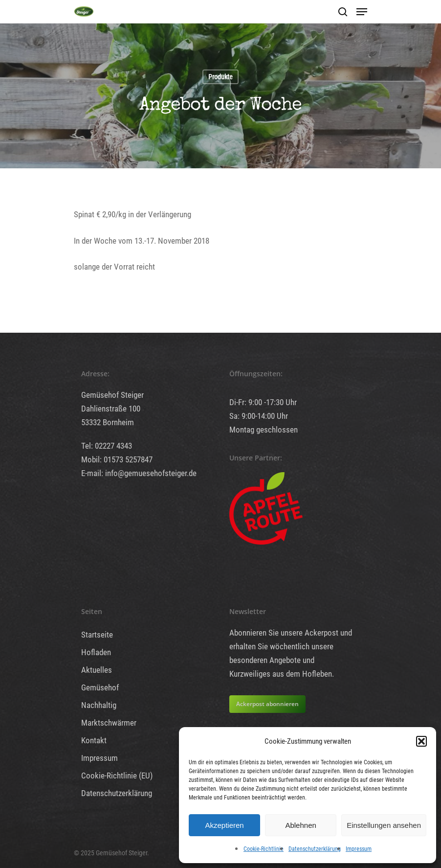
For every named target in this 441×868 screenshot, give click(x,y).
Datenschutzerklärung (315, 849)
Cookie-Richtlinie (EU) (117, 776)
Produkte (220, 77)
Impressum (359, 849)
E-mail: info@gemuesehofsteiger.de (139, 473)
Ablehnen (300, 825)
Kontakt (94, 740)
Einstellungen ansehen (384, 825)
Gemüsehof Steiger (112, 395)
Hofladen (96, 652)
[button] (421, 741)
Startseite (97, 635)
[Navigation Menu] (362, 12)
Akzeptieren (224, 825)
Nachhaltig (99, 705)
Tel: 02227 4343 (107, 446)
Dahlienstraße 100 (111, 409)
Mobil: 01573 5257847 (117, 459)
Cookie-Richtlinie (264, 849)
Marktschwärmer (109, 723)
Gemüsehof (100, 687)
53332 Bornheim (108, 422)
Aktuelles (97, 670)
